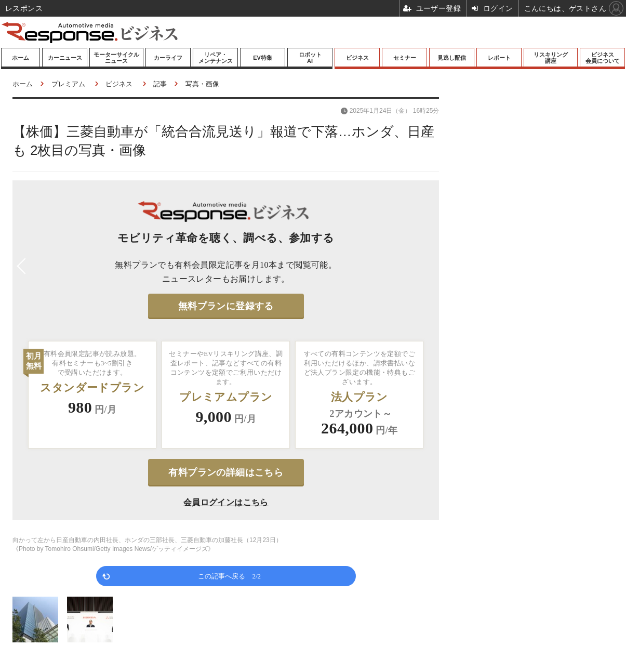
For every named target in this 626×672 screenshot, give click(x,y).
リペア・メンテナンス (216, 58)
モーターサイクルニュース (116, 58)
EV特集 (263, 58)
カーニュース (65, 58)
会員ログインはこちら (226, 502)
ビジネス (357, 58)
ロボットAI (310, 58)
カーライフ (168, 58)
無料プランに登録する (226, 306)
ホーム (21, 58)
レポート (499, 58)
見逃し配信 (452, 58)
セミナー (405, 58)
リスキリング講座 (551, 58)
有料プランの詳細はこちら (226, 472)
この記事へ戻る (229, 576)
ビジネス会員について (603, 58)
